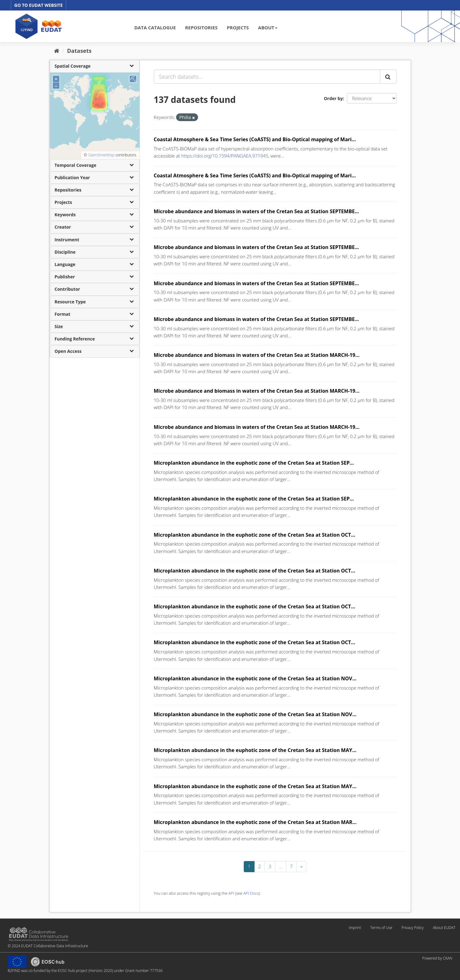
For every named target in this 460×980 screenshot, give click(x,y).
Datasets (79, 51)
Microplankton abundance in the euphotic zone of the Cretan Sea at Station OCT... (255, 535)
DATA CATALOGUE (155, 27)
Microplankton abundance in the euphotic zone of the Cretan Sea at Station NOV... (255, 678)
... (281, 866)
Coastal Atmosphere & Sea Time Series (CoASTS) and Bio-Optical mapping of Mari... (255, 139)
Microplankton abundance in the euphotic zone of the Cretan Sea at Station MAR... (255, 822)
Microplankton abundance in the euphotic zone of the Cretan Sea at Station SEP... (254, 463)
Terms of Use (381, 928)
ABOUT (268, 27)
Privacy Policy (413, 928)
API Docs (251, 893)
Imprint (355, 928)
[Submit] (388, 77)
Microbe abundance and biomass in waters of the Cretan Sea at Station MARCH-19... (257, 355)
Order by (333, 98)
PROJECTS (238, 27)
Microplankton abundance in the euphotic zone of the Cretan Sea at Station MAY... (255, 750)
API (231, 893)
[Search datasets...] (267, 77)
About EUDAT (444, 928)
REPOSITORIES (201, 27)
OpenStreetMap (101, 155)
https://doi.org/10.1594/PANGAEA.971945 (225, 156)
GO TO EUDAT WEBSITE (38, 5)
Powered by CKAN (437, 958)
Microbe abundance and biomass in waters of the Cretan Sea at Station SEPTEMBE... (256, 211)
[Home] (57, 51)
